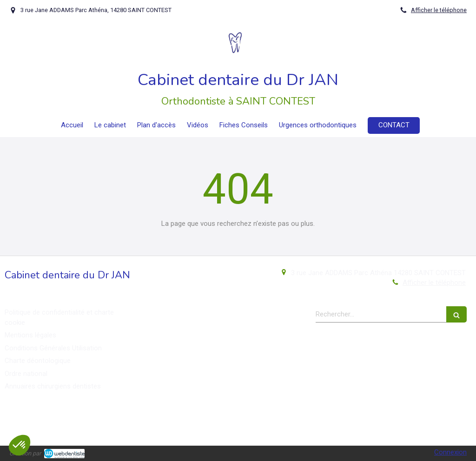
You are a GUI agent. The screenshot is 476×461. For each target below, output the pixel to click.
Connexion (450, 452)
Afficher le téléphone (439, 10)
